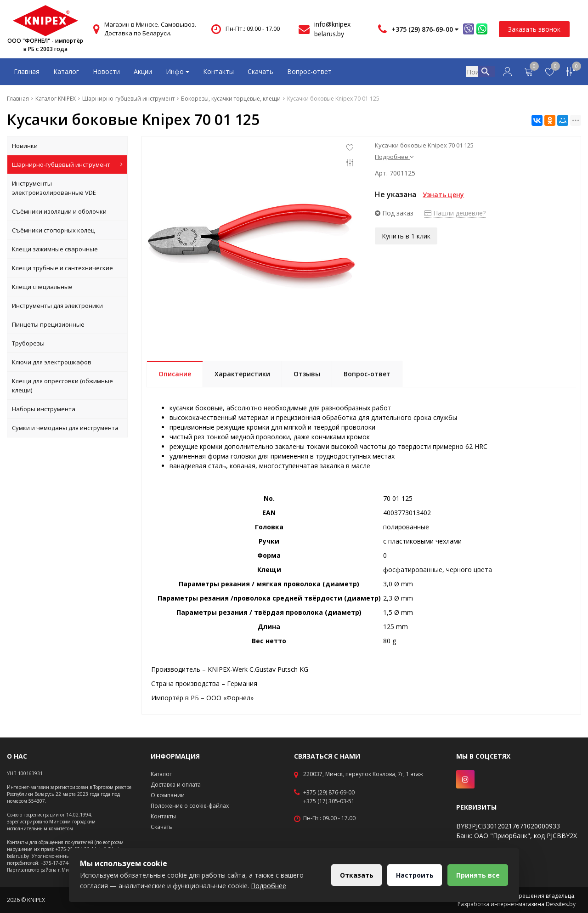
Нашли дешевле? (455, 213)
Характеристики (242, 374)
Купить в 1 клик (406, 235)
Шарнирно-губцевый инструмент (67, 164)
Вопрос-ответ (309, 71)
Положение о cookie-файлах (190, 806)
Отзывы (307, 374)
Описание (175, 374)
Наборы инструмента (44, 409)
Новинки (25, 146)
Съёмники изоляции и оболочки (59, 211)
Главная (27, 71)
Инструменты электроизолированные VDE (54, 188)
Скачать (260, 71)
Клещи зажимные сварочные (55, 249)
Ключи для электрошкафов (52, 362)
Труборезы (28, 343)
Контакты (218, 71)
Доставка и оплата (176, 785)
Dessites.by (561, 904)
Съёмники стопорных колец (53, 230)
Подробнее (394, 157)
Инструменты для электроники (57, 306)
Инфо (178, 71)
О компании (168, 795)
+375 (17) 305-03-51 (329, 801)
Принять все (478, 875)
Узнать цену (443, 195)
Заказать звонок (534, 29)
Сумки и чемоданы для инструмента (65, 428)
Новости (106, 71)
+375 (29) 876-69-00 (329, 793)
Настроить (414, 875)
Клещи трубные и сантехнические (62, 268)
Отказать (355, 875)
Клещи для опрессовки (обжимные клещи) (62, 386)
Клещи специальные (42, 287)
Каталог (66, 71)
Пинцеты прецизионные (48, 324)
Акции (143, 71)
